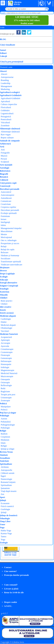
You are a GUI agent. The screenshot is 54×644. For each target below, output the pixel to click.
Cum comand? (11, 585)
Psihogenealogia (34, 48)
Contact (8, 567)
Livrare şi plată (11, 589)
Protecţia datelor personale (17, 575)
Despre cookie (11, 602)
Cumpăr (10, 65)
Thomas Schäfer (34, 42)
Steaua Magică (10, 495)
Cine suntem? (10, 571)
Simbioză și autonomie (29, 496)
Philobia (30, 45)
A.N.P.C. (8, 606)
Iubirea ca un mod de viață (10, 554)
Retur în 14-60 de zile (14, 593)
